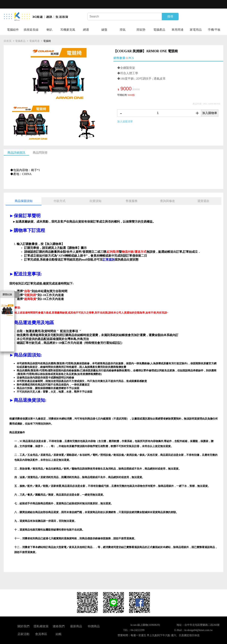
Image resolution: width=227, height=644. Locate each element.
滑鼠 (123, 30)
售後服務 (132, 201)
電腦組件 (13, 30)
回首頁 (8, 41)
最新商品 (76, 626)
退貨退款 (203, 201)
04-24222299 (138, 630)
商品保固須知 (24, 201)
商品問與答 (40, 153)
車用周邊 (178, 30)
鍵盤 (104, 30)
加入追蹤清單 (125, 122)
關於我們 (23, 626)
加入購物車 (210, 113)
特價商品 (94, 626)
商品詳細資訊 (16, 153)
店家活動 (23, 634)
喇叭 (49, 30)
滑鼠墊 (141, 30)
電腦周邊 (34, 41)
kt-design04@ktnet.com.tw (199, 630)
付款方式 (60, 201)
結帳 (59, 634)
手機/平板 (214, 30)
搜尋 (170, 16)
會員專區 (41, 634)
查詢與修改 (167, 201)
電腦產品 (159, 30)
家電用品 (196, 30)
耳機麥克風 (68, 30)
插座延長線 (31, 30)
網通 (86, 30)
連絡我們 (59, 626)
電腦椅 (47, 41)
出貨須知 (95, 201)
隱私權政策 (41, 626)
